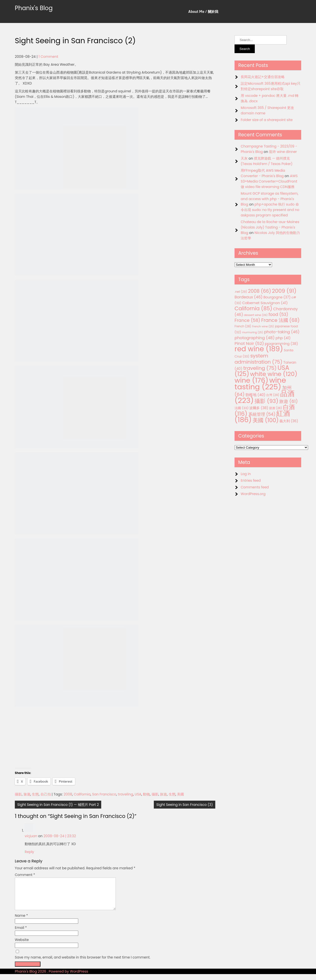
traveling (125, 794)
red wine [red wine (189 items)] (259, 349)
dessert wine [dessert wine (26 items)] (256, 315)
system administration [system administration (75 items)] (258, 359)
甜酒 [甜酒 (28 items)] (276, 408)
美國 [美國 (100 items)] (266, 420)
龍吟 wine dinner (283, 152)
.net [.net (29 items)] (241, 292)
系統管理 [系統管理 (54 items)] (262, 414)
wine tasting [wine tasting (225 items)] (260, 383)
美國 (180, 794)
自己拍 (46, 794)
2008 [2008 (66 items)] (260, 291)
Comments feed (255, 487)
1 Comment (48, 57)
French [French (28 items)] (243, 326)
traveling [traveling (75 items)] (260, 368)
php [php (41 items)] (283, 338)
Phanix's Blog (34, 8)
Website (22, 946)
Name (21, 921)
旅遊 (27, 794)
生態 (35, 794)
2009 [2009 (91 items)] (284, 291)
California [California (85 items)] (253, 308)
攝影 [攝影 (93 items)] (266, 401)
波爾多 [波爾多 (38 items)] (259, 408)
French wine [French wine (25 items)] (263, 326)
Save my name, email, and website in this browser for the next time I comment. (83, 963)
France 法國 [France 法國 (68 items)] (280, 320)
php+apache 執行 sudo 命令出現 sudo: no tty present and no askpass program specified (270, 210)
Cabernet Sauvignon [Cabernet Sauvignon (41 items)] (265, 303)
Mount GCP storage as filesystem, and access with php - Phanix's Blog (269, 199)
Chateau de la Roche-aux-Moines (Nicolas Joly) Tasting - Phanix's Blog (270, 227)
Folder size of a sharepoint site (267, 120)
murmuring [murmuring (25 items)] (253, 332)
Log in (246, 474)
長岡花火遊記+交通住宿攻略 (263, 77)
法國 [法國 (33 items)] (242, 408)
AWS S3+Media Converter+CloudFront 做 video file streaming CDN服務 (269, 181)
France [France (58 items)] (247, 320)
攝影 (18, 794)
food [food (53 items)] (278, 314)
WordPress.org (253, 494)
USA (138, 794)
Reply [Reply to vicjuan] (29, 852)
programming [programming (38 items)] (281, 344)
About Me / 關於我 (203, 11)
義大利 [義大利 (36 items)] (289, 421)
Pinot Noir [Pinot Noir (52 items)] (249, 343)
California (82, 794)
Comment (25, 875)
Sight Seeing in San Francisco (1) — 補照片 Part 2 (58, 805)
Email (21, 934)
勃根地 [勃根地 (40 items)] (255, 395)
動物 (146, 794)
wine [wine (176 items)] (251, 380)
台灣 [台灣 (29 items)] (273, 395)
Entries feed (251, 480)
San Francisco (104, 794)
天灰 (244, 158)
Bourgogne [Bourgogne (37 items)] (277, 297)
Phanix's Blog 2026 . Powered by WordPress (51, 977)
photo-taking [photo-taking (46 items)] (282, 332)
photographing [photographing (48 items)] (255, 338)
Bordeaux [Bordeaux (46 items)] (248, 297)
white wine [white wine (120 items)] (274, 374)
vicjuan (31, 836)
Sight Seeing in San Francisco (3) (185, 805)
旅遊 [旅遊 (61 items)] (288, 401)
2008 (68, 794)
